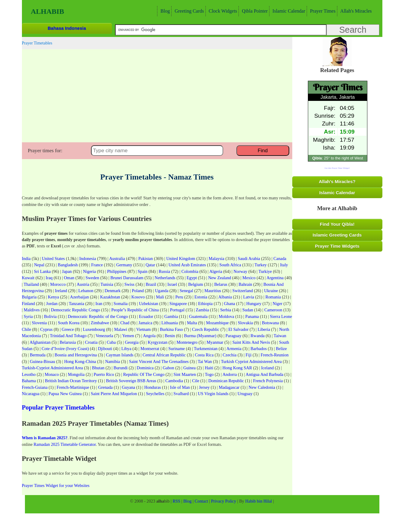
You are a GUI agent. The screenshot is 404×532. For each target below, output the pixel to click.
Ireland (61, 291)
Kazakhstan (110, 297)
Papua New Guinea (65, 394)
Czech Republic (206, 329)
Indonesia (88, 258)
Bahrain (245, 284)
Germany (124, 265)
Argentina (275, 278)
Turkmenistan (206, 349)
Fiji (249, 355)
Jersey (204, 387)
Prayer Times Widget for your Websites (56, 485)
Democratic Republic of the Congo (98, 316)
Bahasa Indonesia (67, 28)
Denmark (112, 291)
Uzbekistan (148, 304)
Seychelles (155, 394)
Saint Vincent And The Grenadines (159, 361)
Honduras (153, 387)
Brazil (151, 284)
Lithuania (170, 323)
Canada (280, 258)
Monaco (52, 374)
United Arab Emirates (187, 265)
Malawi (121, 329)
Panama (252, 316)
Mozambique (217, 323)
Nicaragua (31, 394)
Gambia (171, 316)
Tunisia (107, 284)
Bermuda (38, 355)
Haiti (209, 368)
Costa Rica (204, 355)
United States (53, 258)
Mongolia (76, 374)
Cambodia (174, 381)
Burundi (121, 368)
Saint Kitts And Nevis (251, 342)
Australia (117, 258)
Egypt (192, 278)
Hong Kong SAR (237, 368)
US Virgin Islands (213, 394)
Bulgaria (29, 297)
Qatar (150, 265)
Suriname (177, 349)
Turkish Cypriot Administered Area (251, 361)
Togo (209, 374)
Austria (83, 284)
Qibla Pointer (254, 11)
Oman (69, 278)
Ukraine (271, 291)
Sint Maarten (185, 374)
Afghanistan (40, 342)
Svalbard (181, 394)
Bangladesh (68, 265)
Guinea (189, 368)
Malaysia (216, 258)
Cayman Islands (120, 355)
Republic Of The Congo (144, 374)
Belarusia (68, 342)
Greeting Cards (188, 11)
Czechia (229, 355)
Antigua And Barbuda (264, 374)
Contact (201, 501)
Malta (192, 323)
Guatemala (198, 316)
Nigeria (89, 271)
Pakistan (145, 258)
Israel (172, 284)
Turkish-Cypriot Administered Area (53, 368)
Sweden (92, 278)
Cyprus (46, 329)
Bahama (29, 381)
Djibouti (105, 349)
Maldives (32, 310)
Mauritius (213, 291)
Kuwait (28, 278)
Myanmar (215, 342)
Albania (225, 297)
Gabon (169, 368)
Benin (170, 336)
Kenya (53, 297)
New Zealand (220, 278)
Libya (126, 349)
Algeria (216, 271)
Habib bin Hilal (259, 501)
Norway (240, 271)
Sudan (248, 310)
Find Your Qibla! (337, 224)
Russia (164, 271)
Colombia (190, 271)
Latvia (249, 297)
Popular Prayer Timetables (58, 407)
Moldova (226, 316)
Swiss (129, 284)
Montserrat (150, 349)
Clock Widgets (222, 11)
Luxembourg (94, 329)
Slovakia (245, 323)
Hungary (254, 304)
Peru (179, 297)
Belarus (221, 284)
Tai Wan (205, 361)
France (97, 265)
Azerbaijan (79, 297)
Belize (281, 349)
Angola (149, 336)
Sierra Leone (281, 316)
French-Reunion (275, 355)
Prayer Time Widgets (337, 246)
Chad (125, 323)
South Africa (230, 265)
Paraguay (234, 336)
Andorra (230, 374)
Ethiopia (205, 304)
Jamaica (145, 323)
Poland (138, 291)
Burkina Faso (171, 329)
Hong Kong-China (80, 361)
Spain (143, 271)
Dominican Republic (226, 381)
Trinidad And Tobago (68, 336)
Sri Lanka (42, 271)
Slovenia (39, 323)
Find (263, 150)
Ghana (229, 304)
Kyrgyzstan (158, 342)
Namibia (112, 361)
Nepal (39, 265)
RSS (176, 501)
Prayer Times (322, 11)
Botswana (270, 323)
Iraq (49, 278)
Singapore (178, 304)
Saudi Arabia (249, 258)
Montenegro (187, 342)
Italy (284, 265)
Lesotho (29, 374)
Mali (160, 297)
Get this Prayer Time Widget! (337, 168)
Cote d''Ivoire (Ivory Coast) (65, 349)
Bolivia (50, 316)
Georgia (132, 342)
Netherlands (165, 278)
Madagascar (229, 387)
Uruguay (245, 394)
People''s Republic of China (135, 310)
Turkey (261, 265)
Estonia (201, 297)
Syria (28, 316)
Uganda (162, 291)
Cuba (111, 342)
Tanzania (76, 304)
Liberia (264, 329)
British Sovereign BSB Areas (131, 381)
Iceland (267, 368)
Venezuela (104, 336)
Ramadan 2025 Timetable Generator (65, 444)
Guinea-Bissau (42, 361)
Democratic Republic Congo (76, 310)
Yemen (128, 336)
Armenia (234, 349)
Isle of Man (180, 387)
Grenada (105, 387)
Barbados (259, 349)
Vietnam (144, 329)
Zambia (202, 310)
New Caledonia (262, 387)
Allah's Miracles (355, 11)
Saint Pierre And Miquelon (114, 394)
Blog (164, 11)
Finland (29, 304)
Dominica (145, 368)
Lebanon (86, 291)
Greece (68, 329)
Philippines (117, 271)
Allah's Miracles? (337, 181)
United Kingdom (181, 258)
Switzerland (243, 291)
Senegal (186, 291)
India (26, 258)
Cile (196, 381)
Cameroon (273, 310)
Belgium (196, 284)
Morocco (58, 284)
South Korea (69, 323)
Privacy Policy (223, 501)
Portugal (177, 310)
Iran (99, 304)
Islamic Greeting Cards (337, 235)
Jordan (52, 304)
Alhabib (48, 11)
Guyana (128, 387)
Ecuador (146, 316)
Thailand (31, 284)
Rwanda (258, 336)
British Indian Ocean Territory (71, 381)
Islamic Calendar (288, 11)
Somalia (121, 304)
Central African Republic (164, 355)
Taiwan (280, 336)
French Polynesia (268, 381)
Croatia (91, 342)
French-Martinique (73, 387)
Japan (67, 271)
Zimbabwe (100, 323)
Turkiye (265, 271)
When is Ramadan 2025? (45, 438)
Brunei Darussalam (127, 278)
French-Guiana (35, 387)
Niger (278, 304)
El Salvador (238, 329)
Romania (273, 297)
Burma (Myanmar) (200, 336)
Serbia (226, 310)
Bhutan (98, 368)
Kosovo (138, 297)
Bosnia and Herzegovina (76, 355)
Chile (27, 329)
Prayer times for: (45, 151)
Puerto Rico (104, 374)
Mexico (249, 278)
